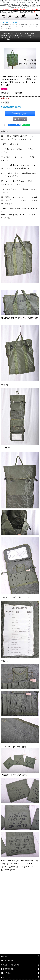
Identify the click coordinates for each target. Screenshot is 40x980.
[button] (17, 16)
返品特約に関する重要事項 (11, 107)
